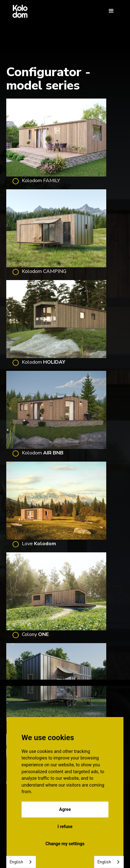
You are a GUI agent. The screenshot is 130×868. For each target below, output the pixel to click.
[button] (111, 11)
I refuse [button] (65, 827)
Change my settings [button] (65, 844)
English (16, 862)
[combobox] (21, 862)
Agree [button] (65, 809)
